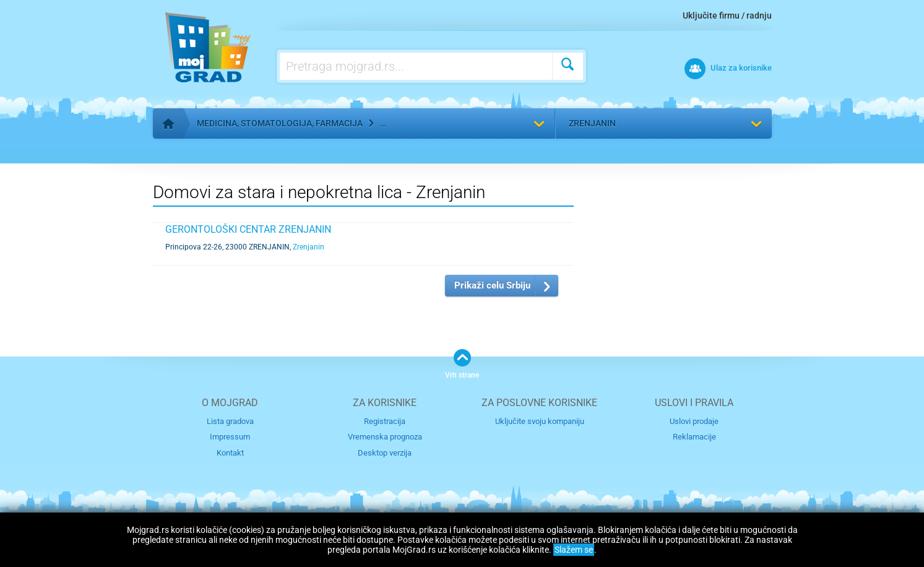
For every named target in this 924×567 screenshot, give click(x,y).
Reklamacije (694, 437)
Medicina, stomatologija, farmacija (280, 123)
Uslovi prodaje (694, 421)
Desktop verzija (385, 453)
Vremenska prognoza (385, 437)
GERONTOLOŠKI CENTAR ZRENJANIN (248, 229)
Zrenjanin (592, 123)
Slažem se (574, 550)
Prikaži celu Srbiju (492, 285)
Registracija (385, 421)
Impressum (230, 437)
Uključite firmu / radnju (727, 15)
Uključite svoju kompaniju (540, 421)
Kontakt (230, 453)
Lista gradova (230, 421)
